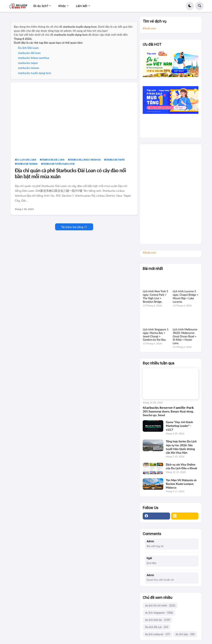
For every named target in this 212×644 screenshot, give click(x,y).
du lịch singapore (159, 613)
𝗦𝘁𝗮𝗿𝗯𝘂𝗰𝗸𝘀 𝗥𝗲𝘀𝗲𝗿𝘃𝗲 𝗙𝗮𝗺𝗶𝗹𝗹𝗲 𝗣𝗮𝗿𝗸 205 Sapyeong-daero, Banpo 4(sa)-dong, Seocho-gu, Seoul (168, 411)
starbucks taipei (28, 63)
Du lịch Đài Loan (28, 48)
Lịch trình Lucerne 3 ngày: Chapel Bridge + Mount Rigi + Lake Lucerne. (186, 296)
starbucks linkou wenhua (33, 58)
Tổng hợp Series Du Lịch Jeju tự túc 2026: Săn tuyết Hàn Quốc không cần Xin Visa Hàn (181, 447)
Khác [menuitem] (62, 6)
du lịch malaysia (157, 634)
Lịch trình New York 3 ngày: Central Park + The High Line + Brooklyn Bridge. (155, 296)
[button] (190, 6)
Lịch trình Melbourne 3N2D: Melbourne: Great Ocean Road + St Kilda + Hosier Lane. (185, 336)
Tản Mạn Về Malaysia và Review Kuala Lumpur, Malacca (181, 484)
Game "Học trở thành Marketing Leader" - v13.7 (179, 426)
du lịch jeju (185, 634)
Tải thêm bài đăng (72, 227)
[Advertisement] (170, 193)
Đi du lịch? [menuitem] (41, 6)
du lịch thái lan (158, 620)
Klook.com (149, 28)
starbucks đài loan (29, 53)
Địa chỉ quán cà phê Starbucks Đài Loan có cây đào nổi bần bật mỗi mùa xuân (70, 173)
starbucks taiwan (28, 68)
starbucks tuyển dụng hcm (34, 73)
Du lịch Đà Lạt (157, 627)
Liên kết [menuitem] (82, 6)
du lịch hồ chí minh (160, 606)
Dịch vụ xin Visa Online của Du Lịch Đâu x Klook (181, 466)
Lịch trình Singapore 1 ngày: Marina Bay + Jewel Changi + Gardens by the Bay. (156, 335)
